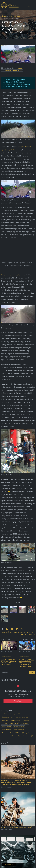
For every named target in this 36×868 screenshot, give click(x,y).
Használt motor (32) (28, 736)
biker (3, 632)
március (17, 16)
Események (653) (16, 720)
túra (33, 632)
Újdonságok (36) (26, 733)
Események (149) (6, 727)
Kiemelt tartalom (18, 70)
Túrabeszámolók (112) (20, 730)
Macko (20, 68)
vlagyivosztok (30, 634)
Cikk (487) (5, 723)
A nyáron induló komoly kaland (12, 275)
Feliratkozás (18, 701)
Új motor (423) (14, 723)
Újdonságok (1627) (15, 714)
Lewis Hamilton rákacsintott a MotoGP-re (9, 662)
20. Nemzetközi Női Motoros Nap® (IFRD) (16, 827)
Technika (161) (24, 723)
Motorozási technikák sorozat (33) (11, 736)
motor (20, 632)
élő (8, 632)
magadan (13, 632)
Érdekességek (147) (19, 727)
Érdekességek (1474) (7, 717)
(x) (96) (17, 733)
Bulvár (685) (5, 720)
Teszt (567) (26, 720)
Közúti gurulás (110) (7, 733)
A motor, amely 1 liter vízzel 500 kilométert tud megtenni (27, 663)
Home (4, 16)
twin (22, 634)
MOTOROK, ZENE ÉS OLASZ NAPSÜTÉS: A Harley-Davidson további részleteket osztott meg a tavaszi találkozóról (16, 782)
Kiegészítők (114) (6, 730)
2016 (10, 16)
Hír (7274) (5, 714)
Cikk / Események (7, 70)
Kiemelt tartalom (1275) (22, 717)
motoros (27, 632)
